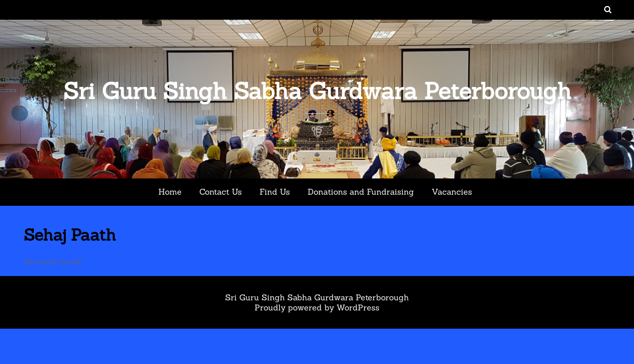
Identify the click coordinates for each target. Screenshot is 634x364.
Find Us (275, 192)
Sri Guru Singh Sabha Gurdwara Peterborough (317, 91)
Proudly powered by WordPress (317, 307)
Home (170, 192)
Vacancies (452, 192)
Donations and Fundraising (361, 192)
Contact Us (221, 192)
